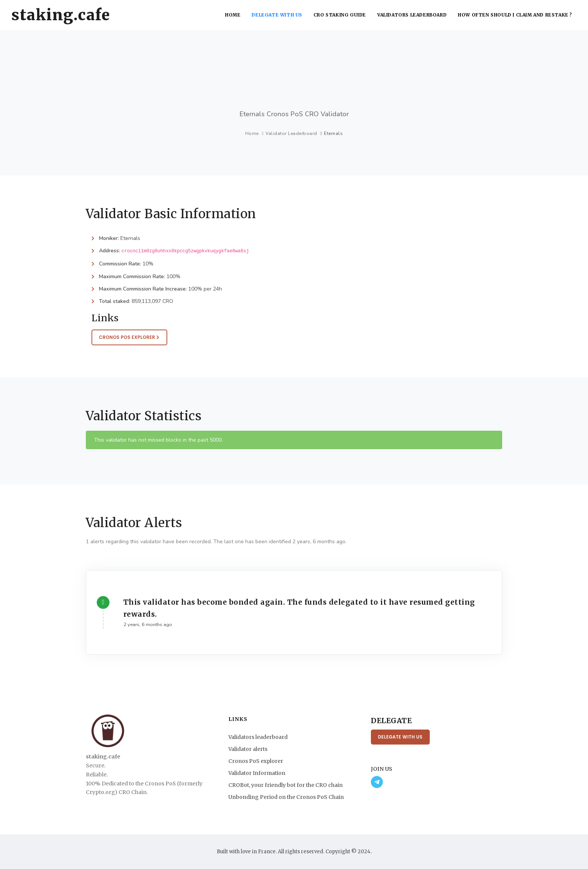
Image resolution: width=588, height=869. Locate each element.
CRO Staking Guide (340, 15)
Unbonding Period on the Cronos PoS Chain (286, 797)
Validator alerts (248, 749)
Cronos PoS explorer (256, 761)
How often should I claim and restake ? (515, 15)
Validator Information (257, 773)
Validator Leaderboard (291, 133)
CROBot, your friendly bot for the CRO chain (286, 785)
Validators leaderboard (412, 15)
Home (233, 15)
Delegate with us (277, 15)
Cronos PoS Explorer (129, 337)
